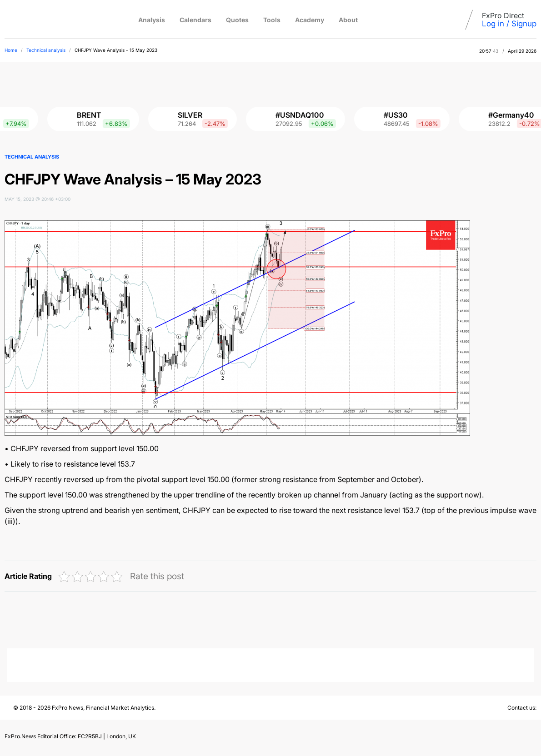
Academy (310, 20)
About (348, 20)
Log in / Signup (509, 24)
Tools (272, 20)
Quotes (237, 20)
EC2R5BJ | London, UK (107, 736)
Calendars (195, 20)
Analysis (152, 20)
